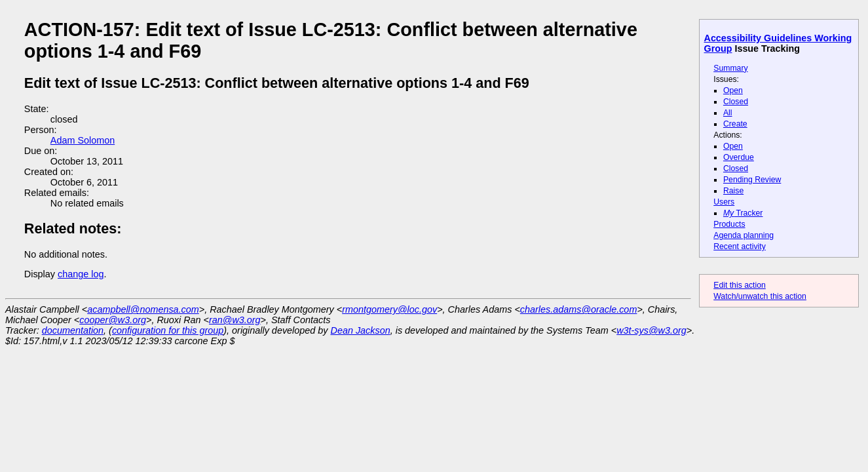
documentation (73, 330)
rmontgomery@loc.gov (389, 309)
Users (724, 202)
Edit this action (740, 285)
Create (735, 124)
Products (729, 224)
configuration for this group (168, 330)
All (728, 113)
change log (81, 274)
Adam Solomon (83, 140)
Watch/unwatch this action (760, 296)
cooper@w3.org (113, 320)
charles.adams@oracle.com (579, 309)
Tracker (743, 213)
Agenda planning (744, 235)
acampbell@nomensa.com (143, 309)
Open (733, 90)
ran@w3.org (235, 320)
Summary (730, 68)
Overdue (739, 157)
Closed (736, 102)
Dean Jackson (361, 330)
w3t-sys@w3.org (651, 330)
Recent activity (740, 246)
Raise (733, 191)
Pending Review (752, 180)
